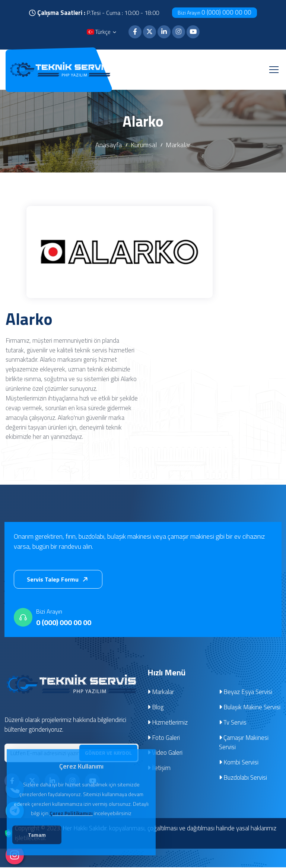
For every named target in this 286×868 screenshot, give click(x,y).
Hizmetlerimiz (168, 723)
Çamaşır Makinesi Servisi (244, 743)
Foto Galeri (164, 738)
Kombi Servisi (239, 763)
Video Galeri (165, 754)
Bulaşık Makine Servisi (250, 708)
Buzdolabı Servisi (243, 779)
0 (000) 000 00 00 (214, 12)
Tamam (41, 836)
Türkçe (102, 33)
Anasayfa (109, 145)
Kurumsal (144, 145)
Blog (156, 708)
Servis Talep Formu (59, 580)
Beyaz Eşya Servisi (246, 693)
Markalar (178, 145)
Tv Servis (233, 723)
